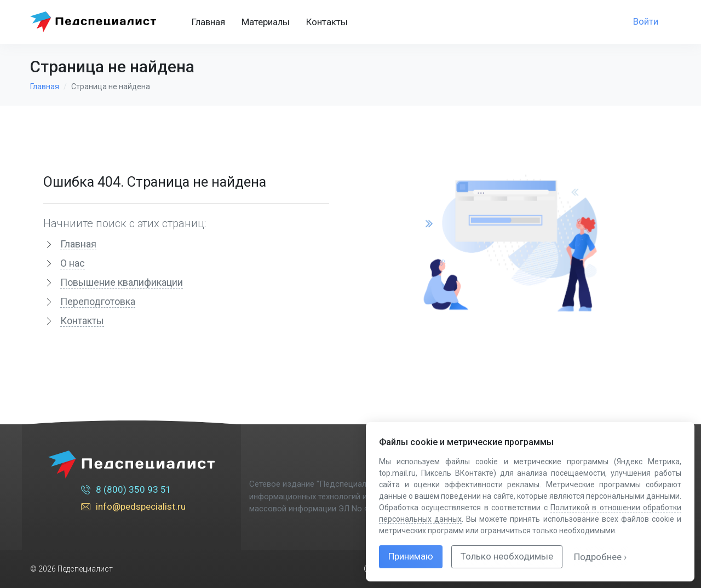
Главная (208, 22)
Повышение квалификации (122, 282)
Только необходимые (507, 556)
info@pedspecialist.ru (133, 508)
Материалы (266, 22)
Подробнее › (600, 557)
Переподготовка (98, 301)
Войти (646, 21)
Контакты (327, 22)
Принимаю (411, 556)
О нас (73, 263)
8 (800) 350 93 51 (126, 491)
